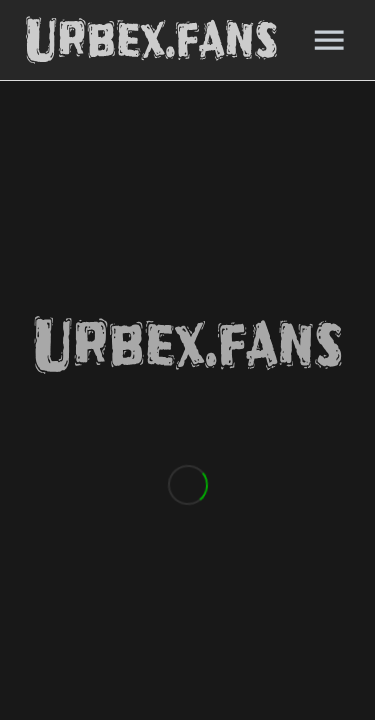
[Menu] (329, 40)
